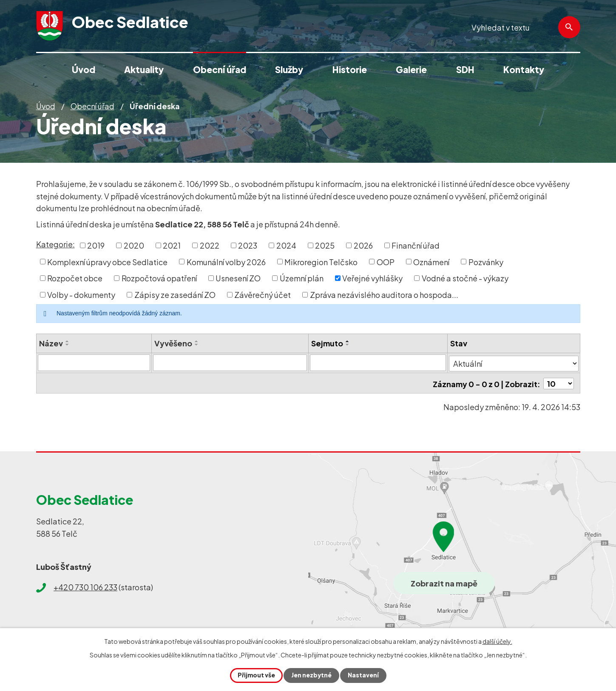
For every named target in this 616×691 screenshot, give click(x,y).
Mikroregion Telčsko (321, 262)
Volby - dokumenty (81, 295)
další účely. (497, 641)
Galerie (411, 69)
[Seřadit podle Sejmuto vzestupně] (348, 341)
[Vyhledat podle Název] (94, 362)
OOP (386, 262)
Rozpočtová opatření (159, 278)
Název (51, 343)
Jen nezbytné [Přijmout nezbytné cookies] (312, 675)
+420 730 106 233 (85, 586)
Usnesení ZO (238, 278)
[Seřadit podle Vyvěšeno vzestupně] (197, 341)
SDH (465, 69)
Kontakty (524, 69)
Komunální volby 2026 (226, 262)
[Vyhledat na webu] (525, 27)
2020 (134, 245)
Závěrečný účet (263, 295)
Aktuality (144, 69)
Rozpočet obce (75, 278)
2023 (248, 245)
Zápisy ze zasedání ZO (175, 295)
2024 (286, 245)
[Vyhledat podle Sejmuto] (378, 362)
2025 (325, 245)
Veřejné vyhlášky (372, 278)
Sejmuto (327, 343)
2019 (96, 245)
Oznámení (431, 262)
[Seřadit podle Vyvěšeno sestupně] (197, 345)
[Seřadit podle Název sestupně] (68, 345)
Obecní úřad (92, 106)
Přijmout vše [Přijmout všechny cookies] (256, 675)
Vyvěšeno (174, 343)
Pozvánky (486, 262)
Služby (289, 69)
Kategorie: (55, 244)
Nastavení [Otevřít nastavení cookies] (364, 675)
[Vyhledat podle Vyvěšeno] (230, 362)
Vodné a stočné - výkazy (465, 278)
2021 (172, 245)
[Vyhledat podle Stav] (514, 362)
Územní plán (302, 278)
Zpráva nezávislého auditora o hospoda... (384, 295)
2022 (210, 245)
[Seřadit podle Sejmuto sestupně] (348, 345)
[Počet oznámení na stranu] (559, 382)
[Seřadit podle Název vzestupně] (68, 341)
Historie (350, 69)
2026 (363, 245)
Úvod (46, 106)
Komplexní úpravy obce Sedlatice (107, 262)
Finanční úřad (416, 245)
